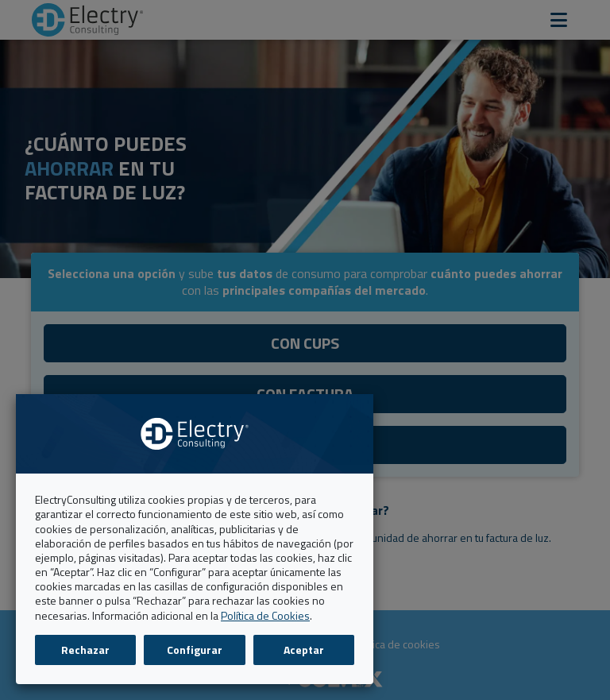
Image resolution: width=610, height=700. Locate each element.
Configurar (195, 650)
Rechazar (85, 650)
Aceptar (304, 650)
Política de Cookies (265, 615)
